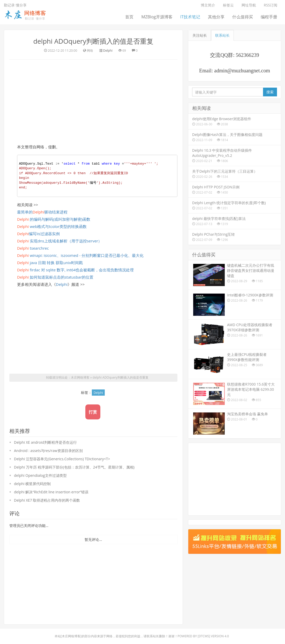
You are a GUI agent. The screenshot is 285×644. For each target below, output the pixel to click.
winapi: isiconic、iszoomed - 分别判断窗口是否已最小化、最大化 (80, 255)
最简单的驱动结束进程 (42, 212)
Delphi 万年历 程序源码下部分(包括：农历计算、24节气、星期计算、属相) (74, 467)
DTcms (204, 636)
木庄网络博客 (80, 378)
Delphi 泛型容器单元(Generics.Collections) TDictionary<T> (62, 459)
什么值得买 (243, 17)
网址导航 (249, 5)
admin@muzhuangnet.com (242, 71)
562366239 (248, 55)
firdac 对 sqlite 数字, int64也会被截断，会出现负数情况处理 (75, 270)
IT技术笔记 (190, 17)
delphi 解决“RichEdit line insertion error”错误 (51, 492)
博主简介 (208, 5)
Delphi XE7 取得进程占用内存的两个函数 (47, 500)
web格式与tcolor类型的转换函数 (52, 226)
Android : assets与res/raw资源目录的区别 (48, 451)
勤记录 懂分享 (15, 5)
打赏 (93, 412)
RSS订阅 (271, 5)
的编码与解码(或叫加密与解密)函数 (54, 219)
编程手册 (269, 17)
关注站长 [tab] (200, 35)
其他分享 (216, 17)
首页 (129, 17)
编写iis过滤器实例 (38, 234)
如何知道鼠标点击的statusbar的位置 (55, 277)
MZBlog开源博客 (157, 17)
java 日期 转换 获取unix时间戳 (50, 263)
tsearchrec (33, 248)
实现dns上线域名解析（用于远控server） (59, 241)
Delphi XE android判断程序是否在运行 (45, 442)
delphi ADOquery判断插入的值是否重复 (93, 41)
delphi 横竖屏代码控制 (32, 484)
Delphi (108, 51)
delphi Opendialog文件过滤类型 (40, 475)
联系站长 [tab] (222, 35)
